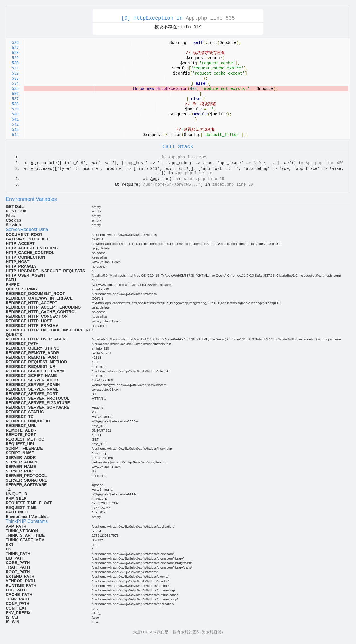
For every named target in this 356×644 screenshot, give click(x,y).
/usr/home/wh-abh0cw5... (170, 185)
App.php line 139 (194, 173)
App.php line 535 (210, 18)
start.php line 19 (204, 179)
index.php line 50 (233, 185)
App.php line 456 (325, 163)
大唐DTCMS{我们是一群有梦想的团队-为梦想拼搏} (178, 632)
